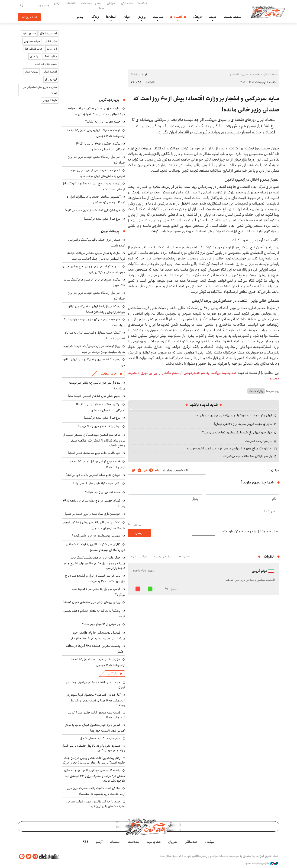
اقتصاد (178, 17)
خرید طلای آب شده (46, 64)
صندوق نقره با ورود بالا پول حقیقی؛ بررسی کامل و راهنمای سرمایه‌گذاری (94, 748)
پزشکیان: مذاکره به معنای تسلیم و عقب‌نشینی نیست (94, 614)
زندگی (95, 17)
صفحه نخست (232, 17)
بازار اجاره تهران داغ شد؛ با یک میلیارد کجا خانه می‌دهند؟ (237, 432)
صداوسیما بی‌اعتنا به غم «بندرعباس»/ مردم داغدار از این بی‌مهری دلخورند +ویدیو (204, 376)
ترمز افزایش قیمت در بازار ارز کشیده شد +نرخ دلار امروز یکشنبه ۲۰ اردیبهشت (95, 579)
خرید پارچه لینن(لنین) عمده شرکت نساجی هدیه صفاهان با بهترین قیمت (96, 804)
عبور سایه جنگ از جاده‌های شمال (100, 738)
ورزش (142, 17)
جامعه (213, 17)
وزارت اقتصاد (256, 391)
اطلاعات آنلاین (268, 12)
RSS (86, 842)
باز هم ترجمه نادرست (258, 441)
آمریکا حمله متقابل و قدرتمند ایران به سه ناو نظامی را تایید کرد (95, 336)
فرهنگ (197, 17)
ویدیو (80, 17)
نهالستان (35, 56)
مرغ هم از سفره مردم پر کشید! (102, 219)
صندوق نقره (29, 33)
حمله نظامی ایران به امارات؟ (103, 122)
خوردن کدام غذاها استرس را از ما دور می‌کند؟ (93, 475)
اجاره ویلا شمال (48, 33)
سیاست (158, 17)
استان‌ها (111, 17)
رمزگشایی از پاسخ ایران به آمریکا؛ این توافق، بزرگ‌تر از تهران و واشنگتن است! (96, 309)
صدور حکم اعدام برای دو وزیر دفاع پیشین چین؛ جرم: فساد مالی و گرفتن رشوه (94, 269)
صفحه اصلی (270, 74)
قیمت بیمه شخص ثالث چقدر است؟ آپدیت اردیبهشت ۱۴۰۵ (96, 715)
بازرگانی (113, 674)
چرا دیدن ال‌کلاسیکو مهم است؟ (101, 624)
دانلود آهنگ (50, 56)
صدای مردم (99, 5)
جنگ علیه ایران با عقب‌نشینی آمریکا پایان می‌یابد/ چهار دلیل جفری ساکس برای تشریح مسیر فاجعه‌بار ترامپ (94, 563)
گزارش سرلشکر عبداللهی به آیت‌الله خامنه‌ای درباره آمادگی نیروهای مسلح (95, 547)
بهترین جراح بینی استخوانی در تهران (40, 90)
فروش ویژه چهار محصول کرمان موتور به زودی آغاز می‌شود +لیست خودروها (95, 728)
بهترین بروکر (31, 72)
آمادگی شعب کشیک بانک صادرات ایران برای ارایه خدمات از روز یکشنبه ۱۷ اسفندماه (96, 791)
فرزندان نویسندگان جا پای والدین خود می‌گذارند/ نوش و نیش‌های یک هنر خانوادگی (97, 636)
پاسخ (174, 589)
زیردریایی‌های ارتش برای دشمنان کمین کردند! (92, 602)
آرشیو (57, 3)
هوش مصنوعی (32, 41)
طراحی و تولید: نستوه (261, 863)
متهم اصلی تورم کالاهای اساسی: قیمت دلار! (94, 396)
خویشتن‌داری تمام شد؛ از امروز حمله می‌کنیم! (93, 210)
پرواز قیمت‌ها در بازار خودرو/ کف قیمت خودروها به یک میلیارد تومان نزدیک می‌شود (94, 349)
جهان (127, 17)
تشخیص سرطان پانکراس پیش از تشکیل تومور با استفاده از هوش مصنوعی (94, 525)
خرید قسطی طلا (34, 49)
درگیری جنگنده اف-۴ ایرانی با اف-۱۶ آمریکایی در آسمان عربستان (101, 147)
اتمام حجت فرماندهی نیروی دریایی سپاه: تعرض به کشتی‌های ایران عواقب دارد (97, 173)
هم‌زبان (111, 3)
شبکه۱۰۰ (143, 3)
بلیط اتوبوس (50, 100)
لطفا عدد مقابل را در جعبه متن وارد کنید (250, 531)
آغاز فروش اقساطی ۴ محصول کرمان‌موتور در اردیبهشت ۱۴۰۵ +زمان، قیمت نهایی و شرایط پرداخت (96, 700)
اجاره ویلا (52, 49)
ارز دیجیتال (51, 79)
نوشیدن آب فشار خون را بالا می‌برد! (99, 426)
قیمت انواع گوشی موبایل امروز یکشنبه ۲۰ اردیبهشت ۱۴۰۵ (97, 464)
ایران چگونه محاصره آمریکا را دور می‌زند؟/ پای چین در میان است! (232, 415)
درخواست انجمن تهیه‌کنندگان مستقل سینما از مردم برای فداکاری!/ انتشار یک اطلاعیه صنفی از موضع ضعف (94, 440)
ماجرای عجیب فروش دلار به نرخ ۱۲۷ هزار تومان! (243, 424)
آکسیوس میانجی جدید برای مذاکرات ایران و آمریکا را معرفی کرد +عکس (96, 200)
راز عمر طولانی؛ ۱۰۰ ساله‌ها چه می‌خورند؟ (247, 456)
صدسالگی (127, 3)
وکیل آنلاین (51, 41)
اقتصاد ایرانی (50, 72)
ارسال (139, 533)
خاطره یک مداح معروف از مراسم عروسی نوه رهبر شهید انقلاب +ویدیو (229, 448)
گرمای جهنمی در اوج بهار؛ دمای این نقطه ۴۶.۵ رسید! (94, 503)
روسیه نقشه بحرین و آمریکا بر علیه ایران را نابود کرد (94, 362)
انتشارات (71, 3)
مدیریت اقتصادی (239, 74)
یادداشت (86, 3)
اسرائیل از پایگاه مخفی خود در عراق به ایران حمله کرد (96, 296)
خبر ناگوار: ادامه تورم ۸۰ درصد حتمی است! (94, 453)
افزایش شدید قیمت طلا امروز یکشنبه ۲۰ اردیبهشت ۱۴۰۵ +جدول (98, 662)
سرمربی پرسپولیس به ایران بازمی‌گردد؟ (96, 536)
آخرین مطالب (109, 374)
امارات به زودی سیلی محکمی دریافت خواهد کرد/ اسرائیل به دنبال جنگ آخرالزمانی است (96, 111)
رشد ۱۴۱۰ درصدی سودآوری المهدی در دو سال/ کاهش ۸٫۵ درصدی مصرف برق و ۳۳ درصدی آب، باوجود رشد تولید (95, 775)
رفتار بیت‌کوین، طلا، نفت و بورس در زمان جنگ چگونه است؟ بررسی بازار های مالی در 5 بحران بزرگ (94, 760)
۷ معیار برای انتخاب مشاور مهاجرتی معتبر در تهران (96, 685)
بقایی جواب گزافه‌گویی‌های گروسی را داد (96, 483)
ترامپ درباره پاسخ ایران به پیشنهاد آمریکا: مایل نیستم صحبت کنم (93, 186)
